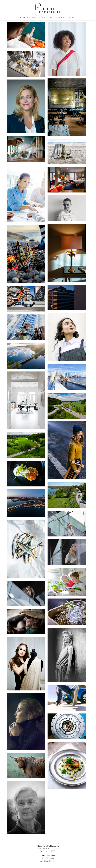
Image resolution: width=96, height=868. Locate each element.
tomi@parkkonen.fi (48, 861)
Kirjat (64, 17)
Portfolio (47, 17)
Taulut (72, 17)
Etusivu (24, 17)
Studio (56, 17)
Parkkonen (35, 17)
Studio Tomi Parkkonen (48, 8)
